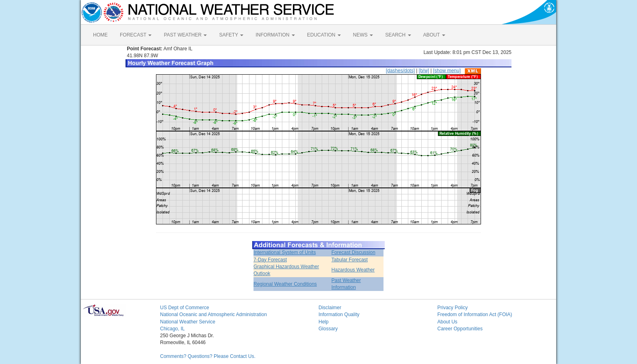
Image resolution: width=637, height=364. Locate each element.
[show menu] (447, 71)
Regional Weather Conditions (285, 284)
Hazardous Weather (353, 270)
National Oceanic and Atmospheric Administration (213, 314)
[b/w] (424, 71)
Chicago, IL (172, 329)
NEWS (363, 35)
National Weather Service (188, 322)
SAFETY (231, 35)
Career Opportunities (460, 329)
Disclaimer (330, 308)
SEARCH (398, 35)
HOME (100, 35)
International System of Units (285, 252)
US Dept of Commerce (185, 308)
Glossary (328, 329)
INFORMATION (275, 35)
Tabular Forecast (350, 260)
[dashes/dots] (400, 71)
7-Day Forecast (270, 260)
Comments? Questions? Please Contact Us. (208, 356)
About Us (447, 322)
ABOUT (434, 35)
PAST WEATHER (185, 35)
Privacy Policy (453, 308)
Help (324, 322)
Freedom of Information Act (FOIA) (475, 314)
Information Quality (339, 314)
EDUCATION (324, 35)
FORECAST (136, 35)
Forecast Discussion (353, 252)
